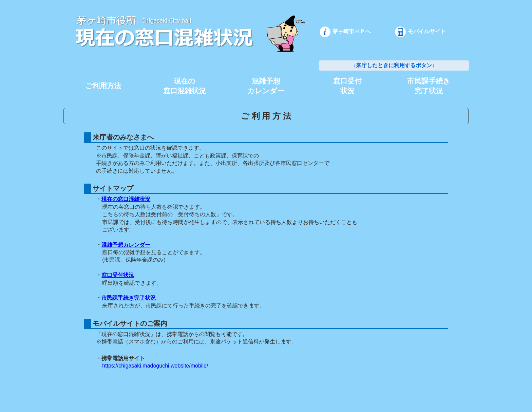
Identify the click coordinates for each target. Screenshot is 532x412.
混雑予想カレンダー (126, 245)
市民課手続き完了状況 (129, 298)
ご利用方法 (103, 86)
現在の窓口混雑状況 (126, 199)
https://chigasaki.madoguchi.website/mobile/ (155, 366)
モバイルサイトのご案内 (129, 323)
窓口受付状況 (118, 275)
